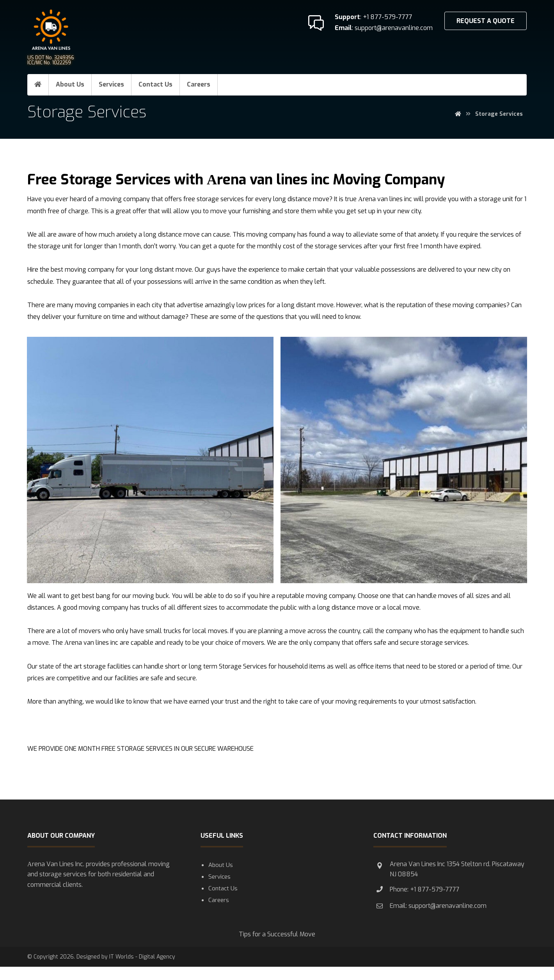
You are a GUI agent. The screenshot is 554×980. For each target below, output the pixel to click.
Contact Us (223, 903)
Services (219, 891)
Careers (219, 916)
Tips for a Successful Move (277, 946)
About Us (221, 878)
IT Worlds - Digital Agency (142, 970)
